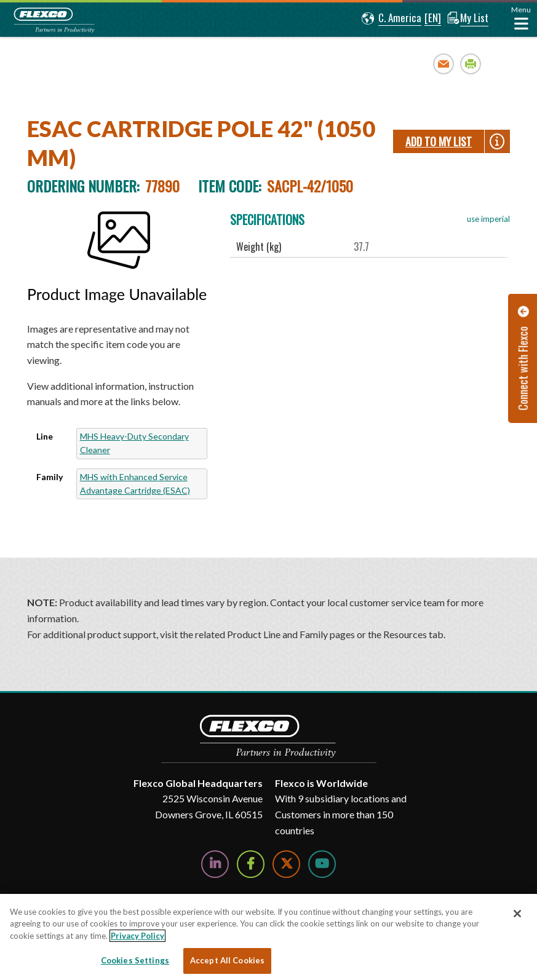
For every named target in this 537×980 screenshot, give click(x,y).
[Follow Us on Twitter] (286, 864)
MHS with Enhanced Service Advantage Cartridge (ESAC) (135, 484)
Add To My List (439, 141)
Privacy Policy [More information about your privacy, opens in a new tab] (137, 936)
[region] (268, 937)
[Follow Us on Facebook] (251, 864)
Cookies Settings (135, 960)
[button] (389, 18)
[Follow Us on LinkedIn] (215, 864)
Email (444, 64)
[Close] (517, 914)
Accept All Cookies (227, 960)
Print (471, 64)
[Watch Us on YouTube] (322, 864)
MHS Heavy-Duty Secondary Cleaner (134, 443)
